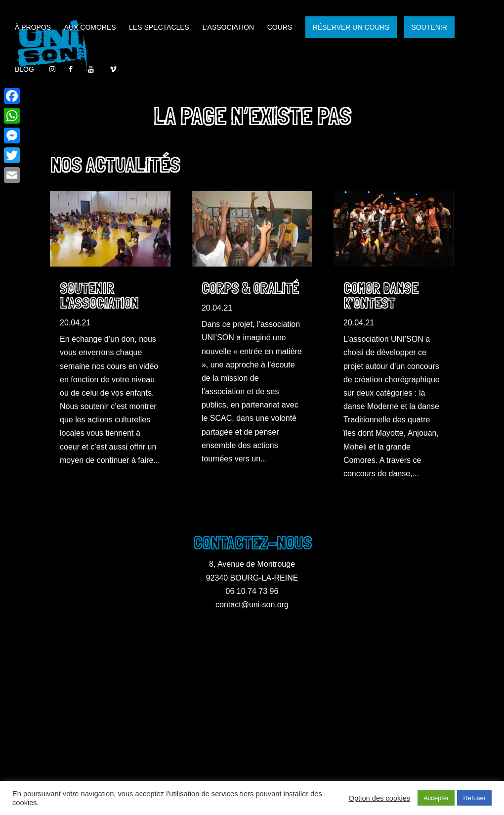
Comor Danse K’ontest (381, 296)
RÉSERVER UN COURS (351, 27)
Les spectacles (159, 27)
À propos (33, 27)
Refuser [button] (474, 798)
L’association (228, 27)
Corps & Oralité (250, 289)
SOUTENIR (429, 27)
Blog (24, 69)
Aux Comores (90, 27)
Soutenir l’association (99, 296)
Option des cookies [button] (380, 798)
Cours (280, 27)
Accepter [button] (436, 798)
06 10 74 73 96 (252, 591)
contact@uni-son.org (252, 605)
